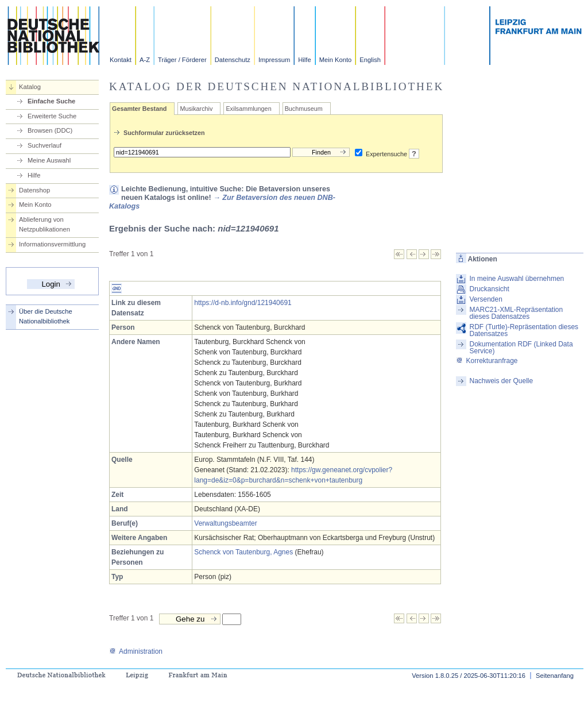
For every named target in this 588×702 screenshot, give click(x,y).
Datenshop (34, 190)
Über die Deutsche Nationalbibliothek (46, 316)
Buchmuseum (304, 109)
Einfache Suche (51, 101)
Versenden (486, 299)
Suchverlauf (45, 145)
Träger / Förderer (182, 60)
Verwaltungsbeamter (225, 523)
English (370, 60)
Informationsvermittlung (52, 244)
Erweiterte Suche (52, 116)
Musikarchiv (196, 109)
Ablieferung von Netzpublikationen (45, 224)
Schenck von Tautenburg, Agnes (243, 552)
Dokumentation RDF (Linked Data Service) (521, 348)
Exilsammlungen (248, 109)
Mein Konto (336, 60)
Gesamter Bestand (139, 109)
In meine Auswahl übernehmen (517, 279)
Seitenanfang (555, 676)
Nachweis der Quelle (501, 381)
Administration (136, 651)
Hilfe (304, 60)
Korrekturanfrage (487, 361)
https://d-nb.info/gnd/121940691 (243, 303)
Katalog (30, 87)
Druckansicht (489, 289)
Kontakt (121, 60)
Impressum (274, 60)
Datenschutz (233, 60)
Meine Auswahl (49, 160)
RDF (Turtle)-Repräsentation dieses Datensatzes (524, 330)
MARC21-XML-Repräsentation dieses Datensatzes (516, 313)
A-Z (145, 60)
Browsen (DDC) (50, 130)
